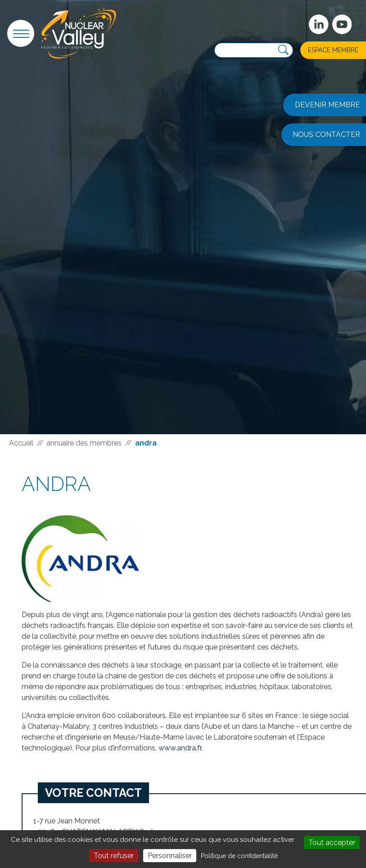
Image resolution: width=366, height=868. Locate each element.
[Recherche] (283, 50)
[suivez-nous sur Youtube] (342, 24)
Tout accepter (332, 843)
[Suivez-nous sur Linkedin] (319, 24)
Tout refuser (114, 856)
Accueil (21, 443)
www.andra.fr (180, 748)
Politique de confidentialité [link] (239, 856)
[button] (21, 33)
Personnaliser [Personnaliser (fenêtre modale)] (170, 856)
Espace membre (333, 50)
